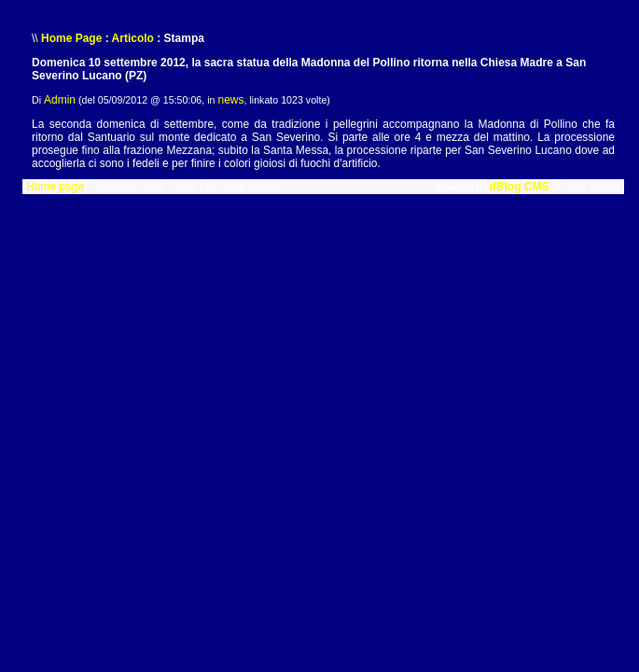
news (230, 100)
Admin (60, 100)
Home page (55, 187)
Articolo (133, 38)
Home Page (71, 38)
